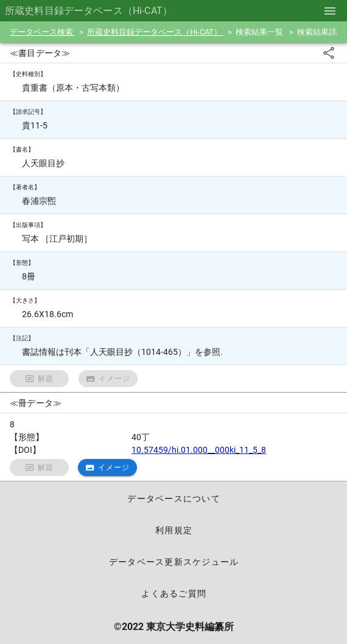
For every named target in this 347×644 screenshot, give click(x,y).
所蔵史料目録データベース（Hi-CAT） (155, 32)
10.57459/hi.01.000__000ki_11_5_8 (199, 450)
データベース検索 (42, 32)
